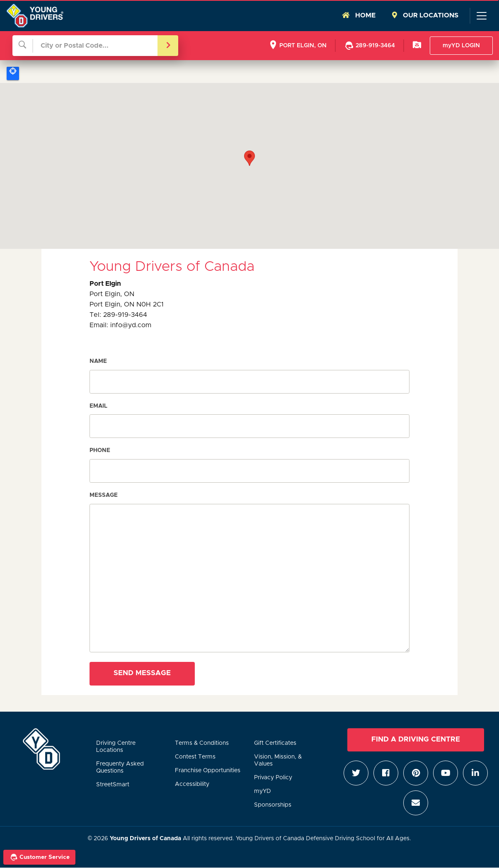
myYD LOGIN (461, 46)
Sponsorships (273, 805)
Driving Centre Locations (116, 747)
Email (98, 406)
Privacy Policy (273, 778)
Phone (100, 450)
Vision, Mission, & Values (278, 760)
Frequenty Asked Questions (120, 767)
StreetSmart (113, 785)
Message (104, 495)
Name (98, 361)
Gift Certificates (275, 743)
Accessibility (192, 784)
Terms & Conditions (202, 743)
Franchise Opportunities (208, 771)
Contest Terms (195, 757)
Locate (13, 73)
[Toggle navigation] (481, 16)
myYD (263, 791)
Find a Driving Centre (416, 739)
